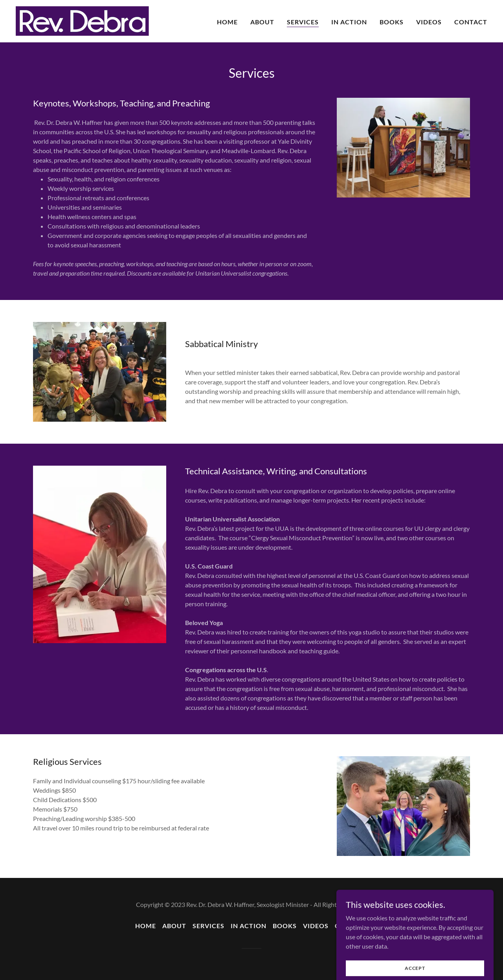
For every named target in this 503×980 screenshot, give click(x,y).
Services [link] (303, 22)
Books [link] (392, 22)
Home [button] (146, 926)
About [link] (262, 22)
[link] (82, 20)
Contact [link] (471, 22)
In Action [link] (349, 22)
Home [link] (227, 22)
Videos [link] (429, 22)
